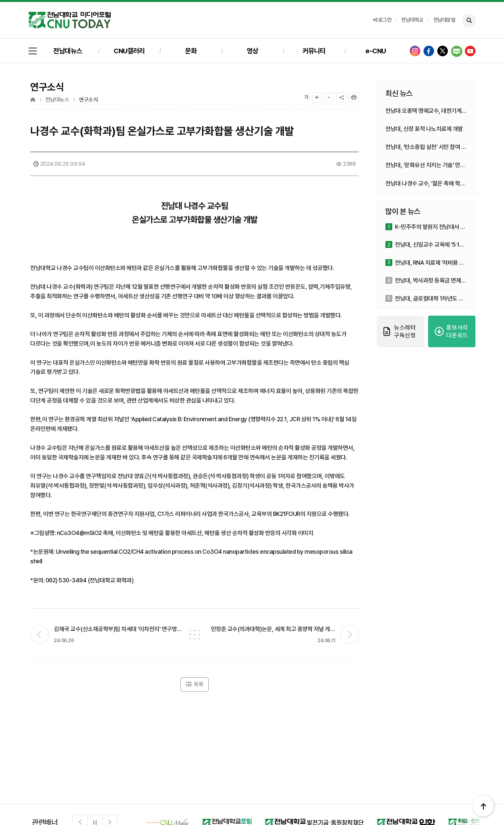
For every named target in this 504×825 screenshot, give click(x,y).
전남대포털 (445, 20)
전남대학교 (412, 20)
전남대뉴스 (68, 51)
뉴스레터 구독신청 (400, 331)
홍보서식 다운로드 (451, 331)
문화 (191, 51)
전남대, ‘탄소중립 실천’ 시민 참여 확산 (426, 147)
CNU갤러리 (129, 51)
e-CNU (376, 51)
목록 (195, 684)
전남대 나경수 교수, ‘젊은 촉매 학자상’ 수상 (425, 184)
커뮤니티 (314, 51)
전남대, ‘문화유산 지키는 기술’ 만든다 (425, 165)
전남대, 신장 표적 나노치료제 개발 (424, 129)
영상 (252, 51)
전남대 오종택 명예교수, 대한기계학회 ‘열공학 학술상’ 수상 (426, 111)
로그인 (382, 20)
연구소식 (88, 100)
